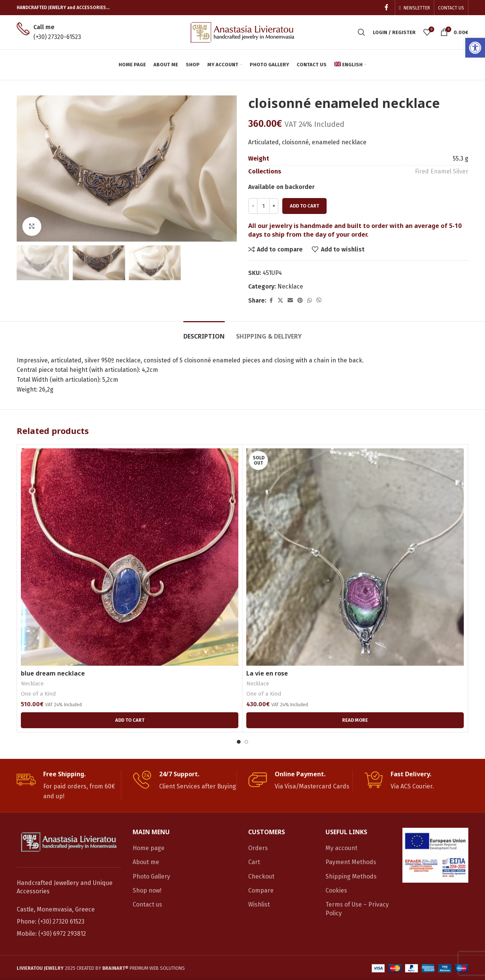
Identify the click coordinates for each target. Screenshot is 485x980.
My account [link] (341, 848)
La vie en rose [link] (267, 673)
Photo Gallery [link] (151, 876)
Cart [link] (254, 862)
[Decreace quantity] (253, 206)
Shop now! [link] (147, 890)
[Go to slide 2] (246, 742)
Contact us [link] (147, 904)
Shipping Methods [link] (351, 876)
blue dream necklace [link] (53, 673)
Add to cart (304, 206)
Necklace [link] (290, 286)
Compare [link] (261, 890)
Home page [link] (149, 848)
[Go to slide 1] (239, 742)
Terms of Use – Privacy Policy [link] (357, 909)
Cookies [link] (336, 890)
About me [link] (146, 862)
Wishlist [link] (259, 904)
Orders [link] (258, 848)
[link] (475, 48)
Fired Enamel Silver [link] (442, 171)
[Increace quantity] (274, 206)
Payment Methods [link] (351, 862)
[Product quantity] (263, 206)
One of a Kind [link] (38, 694)
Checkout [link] (261, 876)
